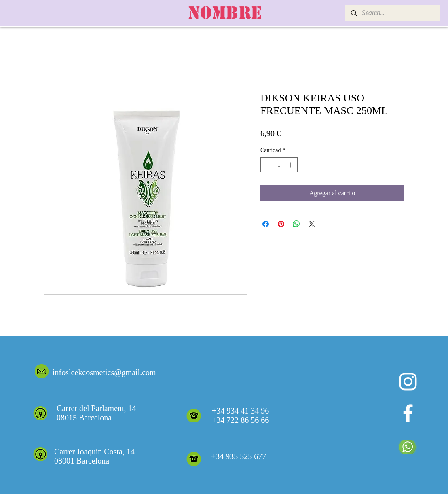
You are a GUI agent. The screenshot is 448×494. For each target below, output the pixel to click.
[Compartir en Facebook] (266, 224)
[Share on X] (312, 224)
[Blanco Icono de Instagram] (408, 382)
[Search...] (392, 13)
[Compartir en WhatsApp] (296, 224)
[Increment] (291, 165)
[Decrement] (267, 165)
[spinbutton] (279, 165)
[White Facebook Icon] (408, 413)
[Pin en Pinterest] (281, 224)
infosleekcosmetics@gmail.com (104, 372)
